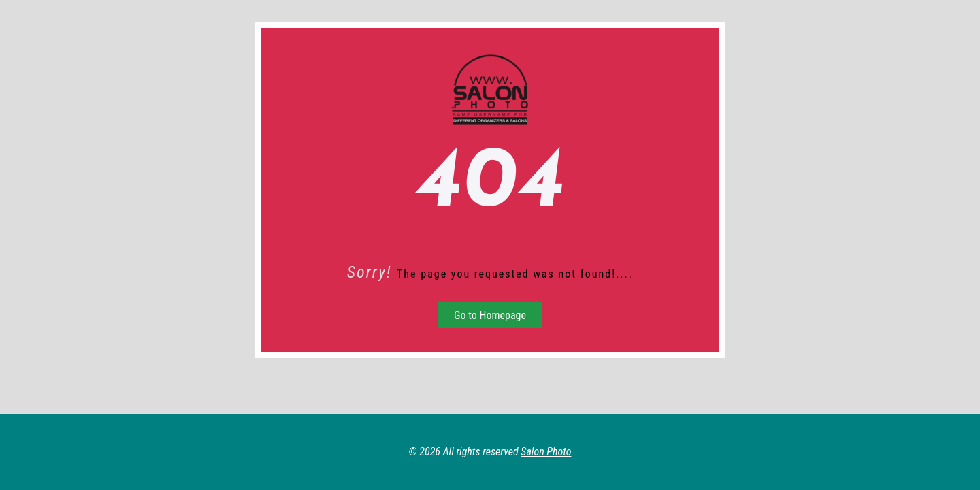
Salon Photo (546, 452)
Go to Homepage (490, 315)
